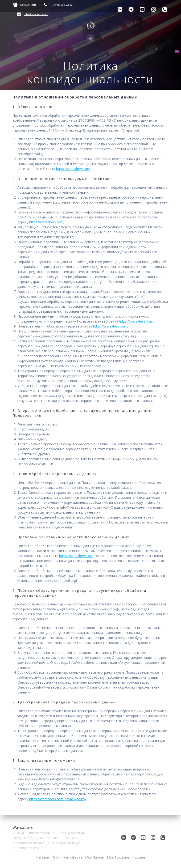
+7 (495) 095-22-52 (61, 5)
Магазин (42, 857)
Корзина (139, 857)
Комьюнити (28, 5)
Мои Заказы (95, 857)
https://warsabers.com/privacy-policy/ (58, 799)
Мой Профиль (118, 857)
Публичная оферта (67, 857)
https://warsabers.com (73, 169)
